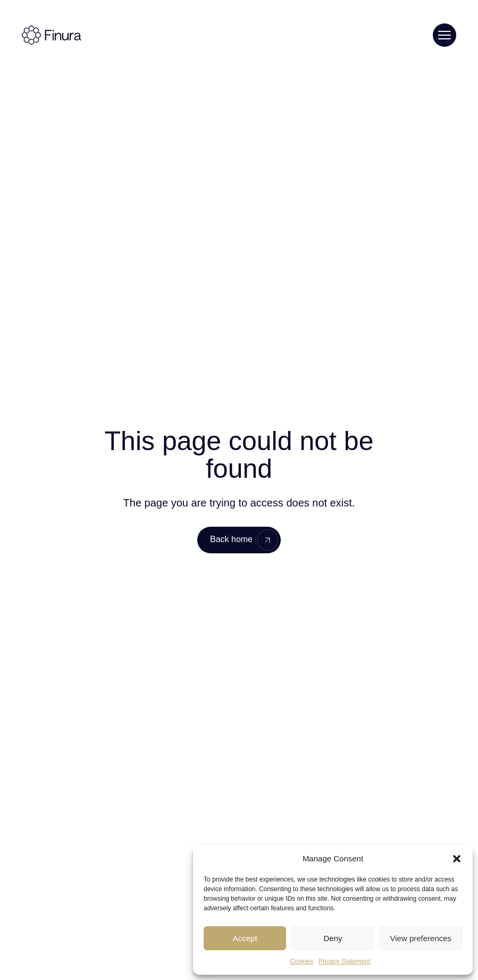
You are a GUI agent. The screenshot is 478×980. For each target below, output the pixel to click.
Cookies (302, 961)
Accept (245, 938)
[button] (457, 859)
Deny (333, 938)
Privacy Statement (344, 961)
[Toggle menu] (445, 35)
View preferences (421, 938)
